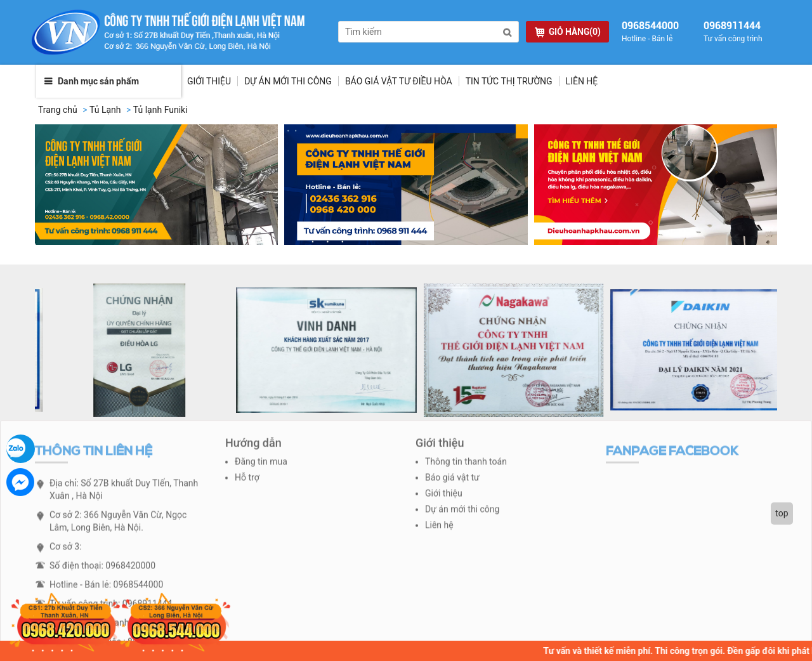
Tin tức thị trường (509, 81)
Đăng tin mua (261, 466)
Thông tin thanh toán (466, 466)
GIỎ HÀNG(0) (568, 32)
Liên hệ (582, 81)
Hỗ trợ (247, 481)
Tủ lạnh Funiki (160, 110)
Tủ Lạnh (105, 110)
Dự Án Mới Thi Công (288, 81)
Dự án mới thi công (462, 513)
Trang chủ (58, 110)
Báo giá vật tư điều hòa (399, 81)
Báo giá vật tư (452, 481)
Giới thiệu (209, 81)
